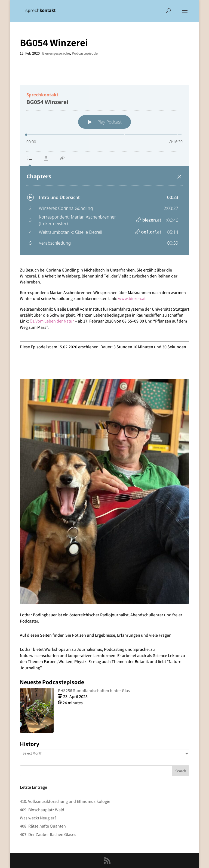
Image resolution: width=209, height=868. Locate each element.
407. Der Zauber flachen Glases (48, 834)
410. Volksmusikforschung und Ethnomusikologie (65, 801)
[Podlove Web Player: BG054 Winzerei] (104, 170)
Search (181, 771)
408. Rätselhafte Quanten (43, 826)
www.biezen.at (132, 299)
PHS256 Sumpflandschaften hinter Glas (94, 691)
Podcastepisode (85, 53)
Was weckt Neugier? (38, 818)
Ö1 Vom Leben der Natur (52, 321)
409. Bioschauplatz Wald (42, 810)
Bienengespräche (56, 53)
